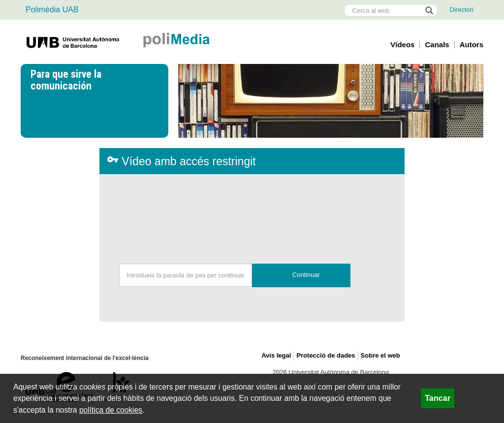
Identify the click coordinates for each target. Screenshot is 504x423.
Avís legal (276, 355)
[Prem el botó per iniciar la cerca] (429, 10)
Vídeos (402, 45)
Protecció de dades (326, 355)
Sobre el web (380, 355)
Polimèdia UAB (52, 10)
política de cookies (111, 410)
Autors (472, 45)
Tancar (438, 398)
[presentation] (252, 213)
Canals (437, 45)
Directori (462, 10)
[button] (301, 275)
